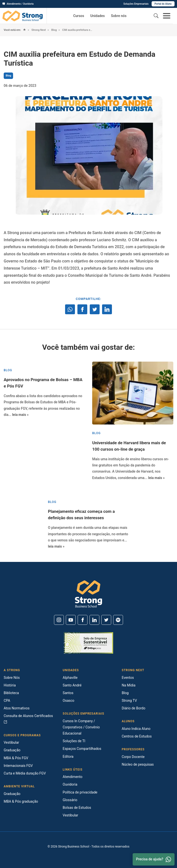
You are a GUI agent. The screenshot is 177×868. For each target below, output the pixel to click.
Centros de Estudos (137, 736)
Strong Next (38, 30)
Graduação (12, 750)
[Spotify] (118, 620)
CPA (7, 701)
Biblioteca (11, 693)
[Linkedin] (94, 620)
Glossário (70, 800)
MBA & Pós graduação (21, 801)
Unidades (97, 16)
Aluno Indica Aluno (136, 729)
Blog (54, 30)
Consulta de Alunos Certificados (28, 719)
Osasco (68, 701)
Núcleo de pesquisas (138, 764)
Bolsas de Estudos (77, 808)
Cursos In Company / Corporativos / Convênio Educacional (81, 727)
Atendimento (72, 777)
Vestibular (11, 742)
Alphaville (70, 678)
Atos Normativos (17, 708)
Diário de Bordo (134, 708)
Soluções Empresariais (136, 4)
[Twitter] (106, 620)
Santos (68, 693)
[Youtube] (71, 620)
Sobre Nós (12, 678)
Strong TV (129, 701)
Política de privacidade (80, 792)
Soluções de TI (74, 741)
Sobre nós (119, 16)
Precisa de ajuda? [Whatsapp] (154, 859)
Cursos (79, 16)
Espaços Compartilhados (82, 749)
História (10, 685)
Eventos (128, 678)
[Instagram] (59, 620)
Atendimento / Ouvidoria (18, 4)
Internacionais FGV (18, 766)
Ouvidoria (70, 784)
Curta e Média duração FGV (25, 773)
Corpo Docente (133, 757)
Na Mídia (129, 685)
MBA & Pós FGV (16, 758)
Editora (68, 757)
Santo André (72, 685)
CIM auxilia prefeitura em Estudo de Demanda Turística (78, 30)
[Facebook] (83, 620)
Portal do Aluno (163, 4)
